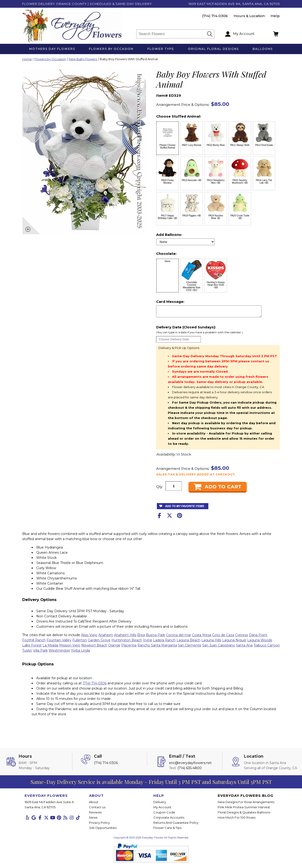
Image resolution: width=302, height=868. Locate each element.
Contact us (97, 809)
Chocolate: (166, 254)
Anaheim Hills (125, 637)
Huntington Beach (127, 642)
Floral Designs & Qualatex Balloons (244, 814)
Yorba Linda (80, 653)
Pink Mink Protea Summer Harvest (244, 809)
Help (275, 16)
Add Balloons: (169, 235)
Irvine (148, 642)
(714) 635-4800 (190, 770)
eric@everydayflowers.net (190, 765)
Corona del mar (179, 637)
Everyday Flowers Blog (246, 798)
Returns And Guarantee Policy (176, 825)
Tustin (27, 653)
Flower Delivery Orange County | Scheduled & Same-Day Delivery (87, 4)
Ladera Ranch (164, 642)
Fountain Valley (59, 642)
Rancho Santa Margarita (157, 647)
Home (27, 59)
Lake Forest (32, 647)
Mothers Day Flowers (52, 49)
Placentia (129, 647)
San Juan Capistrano (219, 647)
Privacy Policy (99, 825)
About (94, 804)
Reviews (95, 814)
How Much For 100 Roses (237, 820)
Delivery (160, 804)
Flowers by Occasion (111, 49)
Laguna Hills (211, 642)
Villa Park (40, 653)
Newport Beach (94, 647)
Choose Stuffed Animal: (179, 116)
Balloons (263, 49)
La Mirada (50, 647)
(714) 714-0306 (215, 16)
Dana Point (258, 637)
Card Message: (170, 302)
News (93, 820)
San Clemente (190, 647)
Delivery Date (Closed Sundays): (217, 332)
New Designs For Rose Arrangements (246, 804)
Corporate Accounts (169, 820)
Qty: (160, 489)
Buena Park (155, 637)
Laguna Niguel (234, 642)
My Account (162, 809)
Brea (141, 637)
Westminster (59, 653)
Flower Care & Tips (167, 830)
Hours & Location (249, 16)
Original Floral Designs (213, 49)
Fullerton (80, 642)
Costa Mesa (202, 637)
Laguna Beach (188, 642)
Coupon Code (164, 814)
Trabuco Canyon (267, 647)
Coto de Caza (223, 637)
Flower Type (161, 49)
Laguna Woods (260, 642)
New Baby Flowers (83, 59)
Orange (114, 647)
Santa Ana (244, 647)
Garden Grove (99, 642)
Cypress (241, 637)
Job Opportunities (103, 830)
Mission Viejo (70, 647)
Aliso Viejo (89, 637)
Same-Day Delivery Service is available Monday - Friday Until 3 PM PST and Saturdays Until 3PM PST (151, 784)
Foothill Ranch (34, 642)
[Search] (172, 34)
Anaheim (106, 637)
